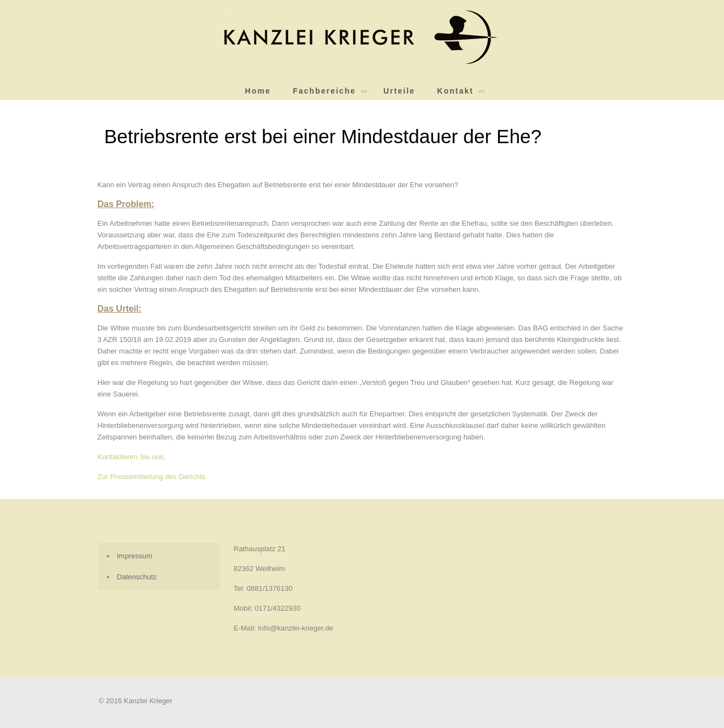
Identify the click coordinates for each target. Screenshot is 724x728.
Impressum (134, 556)
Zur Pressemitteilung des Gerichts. (152, 477)
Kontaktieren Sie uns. (132, 457)
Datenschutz (137, 577)
